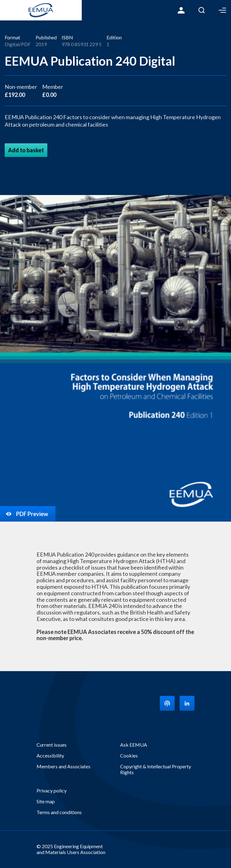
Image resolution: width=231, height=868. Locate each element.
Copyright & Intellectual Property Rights (156, 769)
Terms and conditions (59, 812)
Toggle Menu (222, 10)
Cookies (129, 755)
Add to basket (26, 150)
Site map (46, 801)
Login (181, 10)
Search (202, 10)
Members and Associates (63, 766)
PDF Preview (26, 514)
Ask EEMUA (134, 745)
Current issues (52, 745)
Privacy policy (52, 790)
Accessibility (50, 755)
